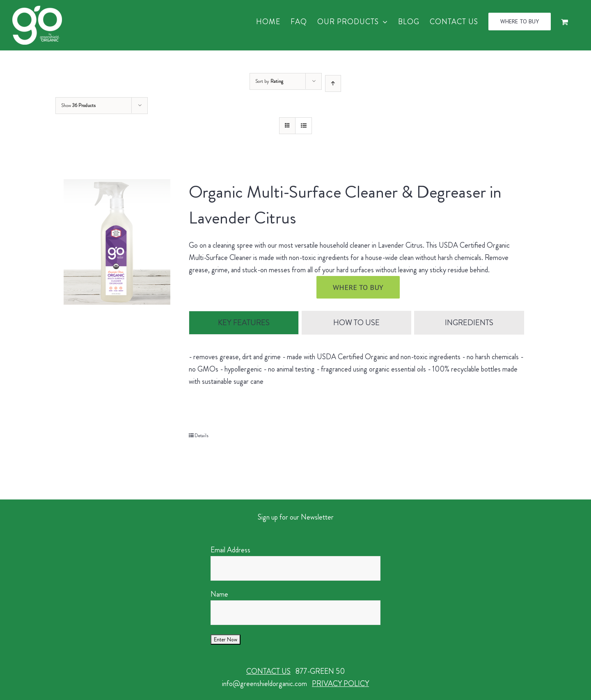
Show (78, 105)
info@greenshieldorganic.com (265, 684)
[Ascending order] (333, 83)
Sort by (269, 81)
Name (219, 595)
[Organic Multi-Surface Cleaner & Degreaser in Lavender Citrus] (117, 242)
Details (202, 436)
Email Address (230, 550)
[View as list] (304, 126)
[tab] (244, 323)
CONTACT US (268, 672)
